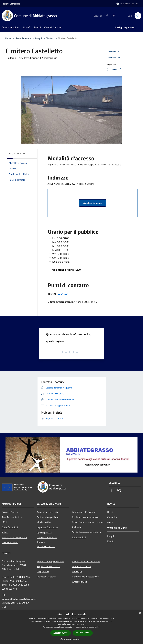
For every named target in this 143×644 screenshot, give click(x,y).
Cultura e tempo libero (48, 517)
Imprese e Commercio (47, 527)
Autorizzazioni (79, 537)
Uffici (4, 522)
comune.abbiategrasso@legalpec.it (19, 599)
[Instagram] (113, 16)
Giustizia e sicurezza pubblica (86, 517)
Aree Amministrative (12, 517)
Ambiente (77, 527)
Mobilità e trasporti (46, 546)
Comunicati (113, 517)
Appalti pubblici (44, 532)
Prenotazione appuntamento (51, 561)
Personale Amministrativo (14, 537)
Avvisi (110, 522)
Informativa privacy (81, 566)
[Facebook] (106, 16)
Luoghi (38, 38)
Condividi (114, 52)
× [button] (140, 613)
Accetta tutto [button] (61, 633)
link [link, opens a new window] (99, 627)
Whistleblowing (79, 582)
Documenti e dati (10, 542)
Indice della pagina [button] (17, 154)
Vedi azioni (114, 58)
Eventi (110, 541)
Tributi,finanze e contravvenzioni (88, 522)
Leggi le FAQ (43, 572)
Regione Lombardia (11, 4)
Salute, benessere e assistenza (87, 532)
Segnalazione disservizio (49, 566)
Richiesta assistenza (47, 577)
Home (8, 38)
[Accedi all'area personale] (127, 4)
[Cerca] (138, 16)
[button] (71, 639)
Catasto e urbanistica (47, 537)
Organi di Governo (10, 512)
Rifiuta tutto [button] (83, 633)
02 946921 (63, 294)
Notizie (111, 512)
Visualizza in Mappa (93, 203)
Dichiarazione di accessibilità (86, 577)
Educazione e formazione (84, 512)
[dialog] (71, 627)
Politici (5, 532)
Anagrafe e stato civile (48, 512)
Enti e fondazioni (10, 527)
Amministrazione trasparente (86, 561)
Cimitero (50, 38)
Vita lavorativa (44, 522)
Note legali (77, 572)
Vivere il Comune (23, 38)
